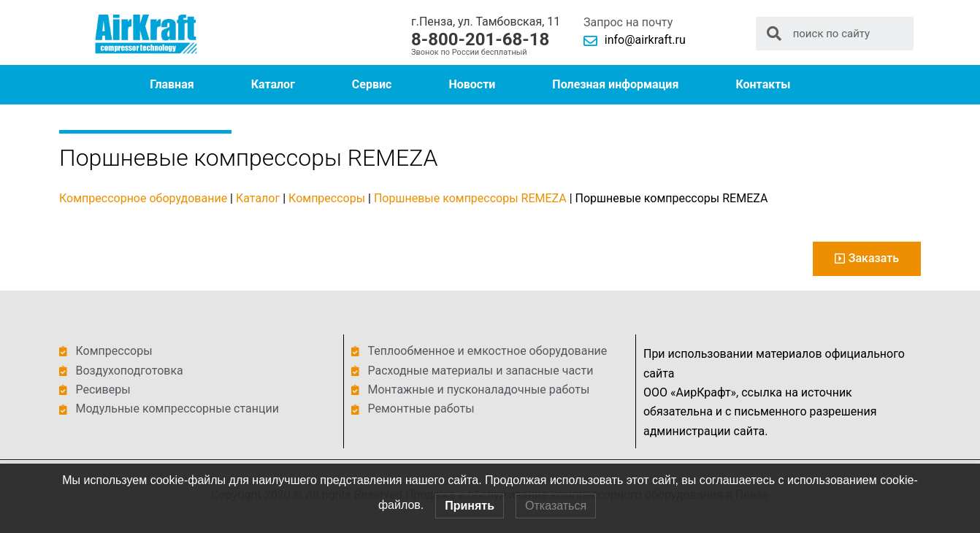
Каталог (273, 84)
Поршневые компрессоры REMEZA (470, 198)
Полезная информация (615, 84)
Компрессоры (327, 198)
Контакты (763, 84)
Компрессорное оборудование (143, 198)
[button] (867, 259)
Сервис (372, 84)
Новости (472, 84)
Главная (172, 84)
